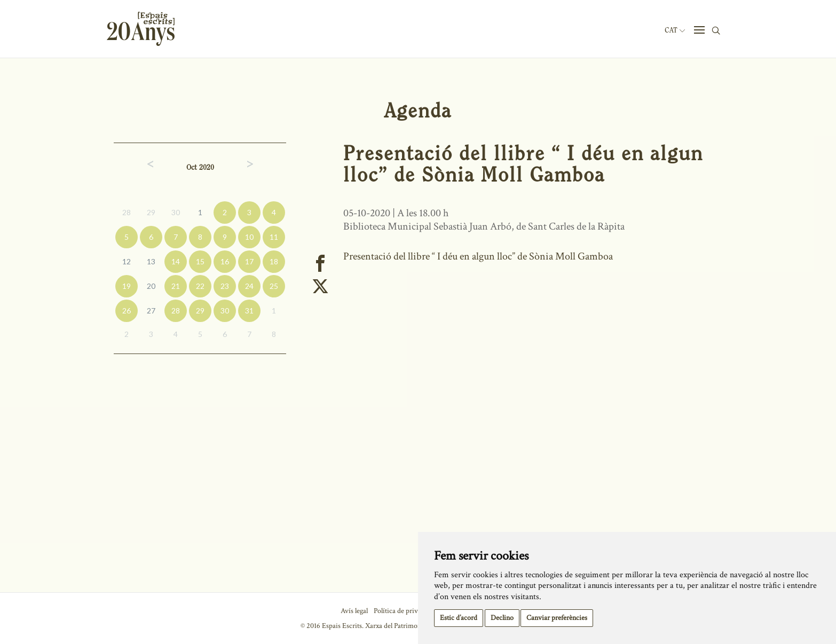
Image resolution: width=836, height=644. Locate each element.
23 (225, 286)
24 (249, 286)
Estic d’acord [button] (459, 618)
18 (274, 261)
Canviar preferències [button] (557, 618)
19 (127, 286)
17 (249, 261)
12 (127, 261)
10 (249, 237)
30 (176, 212)
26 (127, 311)
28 (127, 212)
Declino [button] (502, 618)
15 (200, 261)
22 (200, 286)
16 (225, 261)
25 (274, 286)
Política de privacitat (404, 611)
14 (176, 261)
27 (151, 311)
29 (151, 212)
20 (151, 286)
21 (176, 286)
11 (274, 237)
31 (249, 311)
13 (151, 261)
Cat (675, 30)
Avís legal (354, 611)
